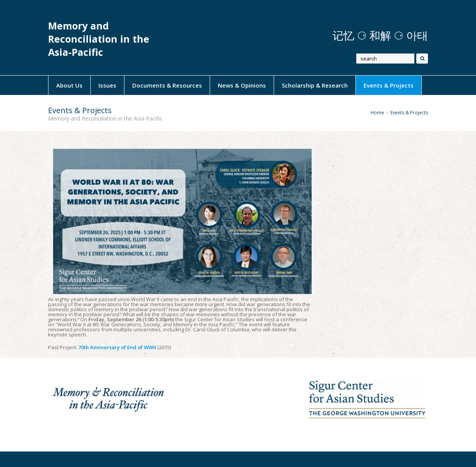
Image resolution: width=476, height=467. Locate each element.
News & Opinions (242, 85)
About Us (69, 85)
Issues (107, 85)
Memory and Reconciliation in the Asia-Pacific (99, 39)
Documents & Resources (167, 85)
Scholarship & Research (315, 85)
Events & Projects (389, 85)
